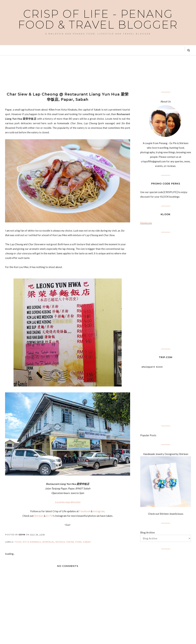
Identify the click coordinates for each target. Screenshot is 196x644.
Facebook (85, 511)
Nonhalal (48, 542)
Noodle (60, 542)
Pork (79, 542)
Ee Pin (49, 516)
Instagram (99, 511)
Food (18, 542)
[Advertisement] (67, 73)
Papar (70, 542)
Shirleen (39, 516)
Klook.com (146, 223)
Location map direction (68, 502)
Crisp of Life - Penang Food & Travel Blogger (98, 19)
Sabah (87, 542)
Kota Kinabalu (32, 542)
